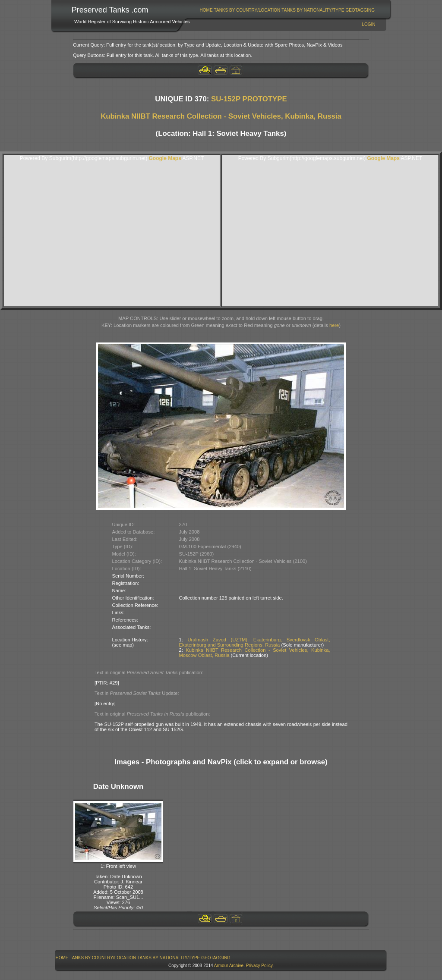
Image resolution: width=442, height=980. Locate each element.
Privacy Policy (259, 966)
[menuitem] (206, 10)
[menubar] (287, 10)
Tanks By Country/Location (247, 10)
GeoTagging (360, 10)
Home (206, 10)
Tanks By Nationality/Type (313, 10)
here (334, 325)
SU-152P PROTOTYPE (249, 99)
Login (368, 24)
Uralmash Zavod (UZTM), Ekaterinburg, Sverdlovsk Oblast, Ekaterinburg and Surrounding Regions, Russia (255, 642)
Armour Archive (229, 966)
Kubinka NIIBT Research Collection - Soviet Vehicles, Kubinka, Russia (221, 116)
